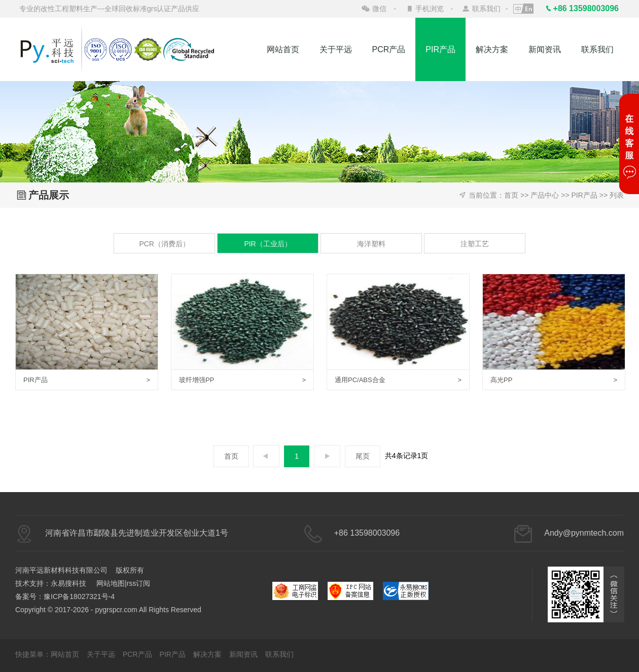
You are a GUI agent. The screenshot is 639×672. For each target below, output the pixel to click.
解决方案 (492, 49)
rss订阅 (139, 583)
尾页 (363, 456)
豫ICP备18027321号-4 (79, 596)
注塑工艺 (475, 244)
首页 (511, 195)
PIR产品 (440, 49)
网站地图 (111, 583)
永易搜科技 (68, 583)
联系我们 (486, 9)
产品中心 (545, 195)
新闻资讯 (545, 49)
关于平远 (336, 49)
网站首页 (283, 49)
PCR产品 (389, 49)
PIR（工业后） (268, 244)
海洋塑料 (371, 244)
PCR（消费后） (164, 244)
